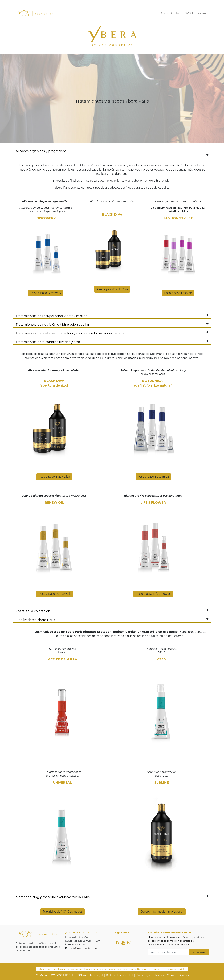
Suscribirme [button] (199, 952)
